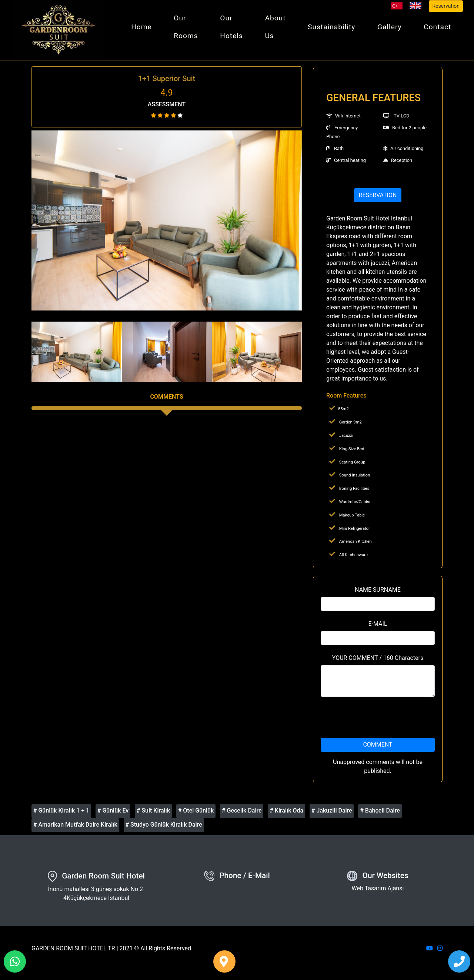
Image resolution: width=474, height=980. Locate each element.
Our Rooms (190, 28)
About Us (278, 28)
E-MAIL (378, 627)
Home (146, 28)
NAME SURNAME (378, 593)
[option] (167, 223)
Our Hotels (235, 28)
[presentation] (378, 720)
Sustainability (333, 28)
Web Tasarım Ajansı (378, 892)
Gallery (391, 28)
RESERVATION (378, 198)
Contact (438, 28)
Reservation (446, 6)
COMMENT (378, 748)
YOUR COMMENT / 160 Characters (378, 661)
